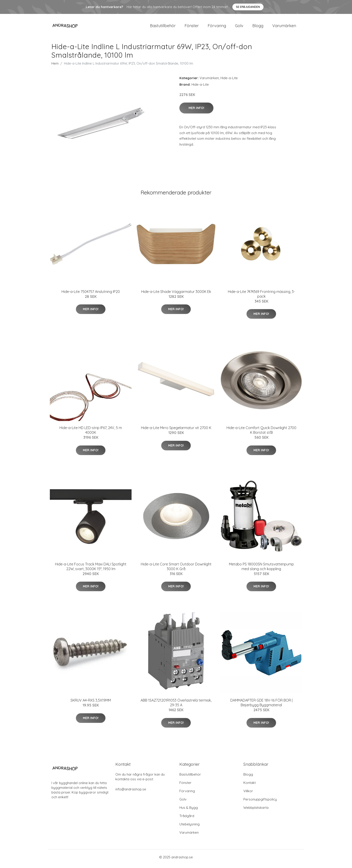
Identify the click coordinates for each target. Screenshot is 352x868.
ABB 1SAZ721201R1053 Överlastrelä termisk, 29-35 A (176, 706)
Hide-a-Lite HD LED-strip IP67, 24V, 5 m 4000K (91, 433)
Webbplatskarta (256, 811)
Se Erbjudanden (248, 7)
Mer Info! (196, 111)
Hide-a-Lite (229, 81)
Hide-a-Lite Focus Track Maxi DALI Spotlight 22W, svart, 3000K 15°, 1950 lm (91, 570)
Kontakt (250, 786)
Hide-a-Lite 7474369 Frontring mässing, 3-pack (261, 297)
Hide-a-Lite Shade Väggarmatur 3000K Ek (176, 295)
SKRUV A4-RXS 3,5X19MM (91, 703)
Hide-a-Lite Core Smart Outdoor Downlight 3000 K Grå (176, 570)
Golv (239, 27)
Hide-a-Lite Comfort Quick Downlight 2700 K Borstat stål (261, 433)
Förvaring (217, 27)
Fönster (192, 27)
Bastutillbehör (163, 27)
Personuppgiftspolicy (260, 802)
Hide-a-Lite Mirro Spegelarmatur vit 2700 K (176, 431)
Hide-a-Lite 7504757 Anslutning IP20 (91, 295)
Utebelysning (189, 827)
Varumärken (284, 27)
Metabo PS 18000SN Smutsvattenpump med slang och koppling (261, 570)
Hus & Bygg (189, 811)
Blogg (258, 27)
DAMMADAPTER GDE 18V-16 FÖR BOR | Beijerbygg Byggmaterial (261, 706)
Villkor (248, 794)
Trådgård (187, 819)
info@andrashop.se (131, 792)
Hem (55, 67)
